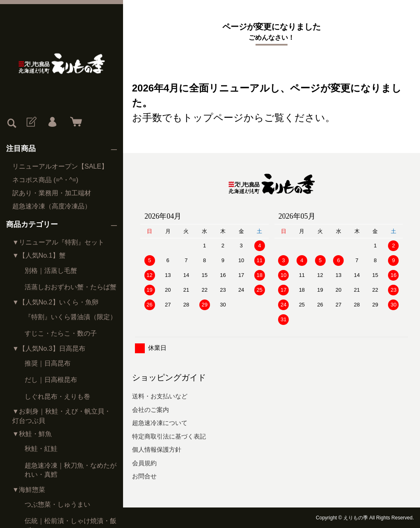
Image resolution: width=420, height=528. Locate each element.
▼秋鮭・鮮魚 (32, 434)
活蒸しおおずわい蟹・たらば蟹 (71, 287)
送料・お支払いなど (160, 396)
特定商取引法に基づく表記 (169, 436)
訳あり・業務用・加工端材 (52, 193)
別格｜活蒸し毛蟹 (51, 271)
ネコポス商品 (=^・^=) (45, 180)
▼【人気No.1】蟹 (39, 255)
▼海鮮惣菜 (29, 490)
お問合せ (144, 476)
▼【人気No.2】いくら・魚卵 (55, 302)
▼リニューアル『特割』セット (58, 242)
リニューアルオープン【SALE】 (60, 166)
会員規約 (144, 463)
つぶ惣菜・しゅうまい (57, 504)
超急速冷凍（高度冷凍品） (52, 206)
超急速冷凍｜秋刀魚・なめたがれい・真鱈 (71, 470)
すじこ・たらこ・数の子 (61, 333)
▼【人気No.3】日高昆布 (49, 349)
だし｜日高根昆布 (51, 380)
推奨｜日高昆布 (48, 363)
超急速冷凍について (160, 423)
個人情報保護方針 (157, 449)
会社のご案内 (151, 410)
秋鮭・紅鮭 (41, 449)
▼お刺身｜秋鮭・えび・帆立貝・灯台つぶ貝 (62, 416)
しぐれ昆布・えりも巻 (57, 397)
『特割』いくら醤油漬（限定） (71, 317)
